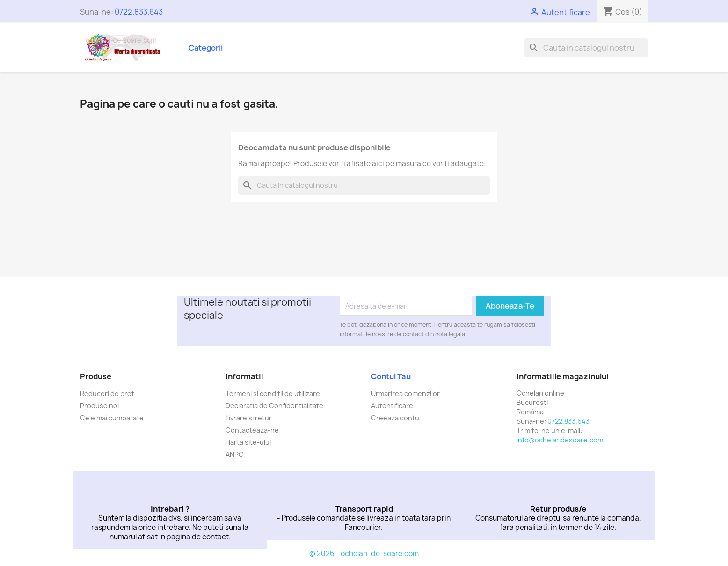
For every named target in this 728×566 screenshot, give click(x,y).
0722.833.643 (139, 12)
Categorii (206, 48)
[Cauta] (586, 48)
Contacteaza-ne (252, 430)
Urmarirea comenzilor (405, 393)
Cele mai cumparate (112, 418)
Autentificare (392, 406)
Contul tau (391, 376)
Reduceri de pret (107, 393)
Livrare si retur (249, 418)
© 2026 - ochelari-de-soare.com (364, 554)
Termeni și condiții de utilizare (273, 393)
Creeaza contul (396, 418)
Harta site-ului (248, 442)
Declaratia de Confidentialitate (274, 406)
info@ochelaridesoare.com (560, 440)
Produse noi (99, 406)
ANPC (235, 454)
